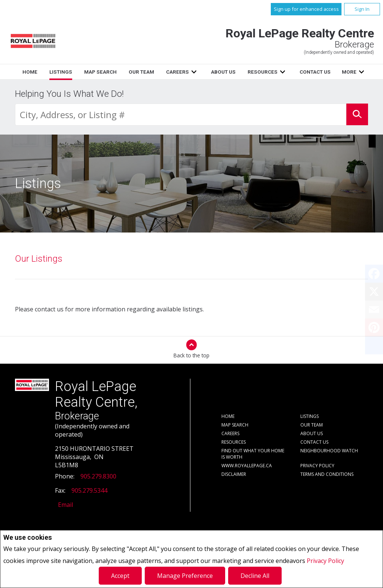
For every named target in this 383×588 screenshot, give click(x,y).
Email (65, 505)
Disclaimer (234, 474)
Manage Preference (185, 576)
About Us (223, 72)
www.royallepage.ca (247, 466)
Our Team (141, 72)
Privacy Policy (325, 561)
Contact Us (315, 72)
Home (30, 72)
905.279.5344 (89, 490)
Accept (120, 576)
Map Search (100, 72)
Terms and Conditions (327, 474)
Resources (263, 72)
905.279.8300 (98, 476)
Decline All (255, 576)
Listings (61, 72)
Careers (177, 72)
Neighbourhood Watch (329, 451)
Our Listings (39, 259)
